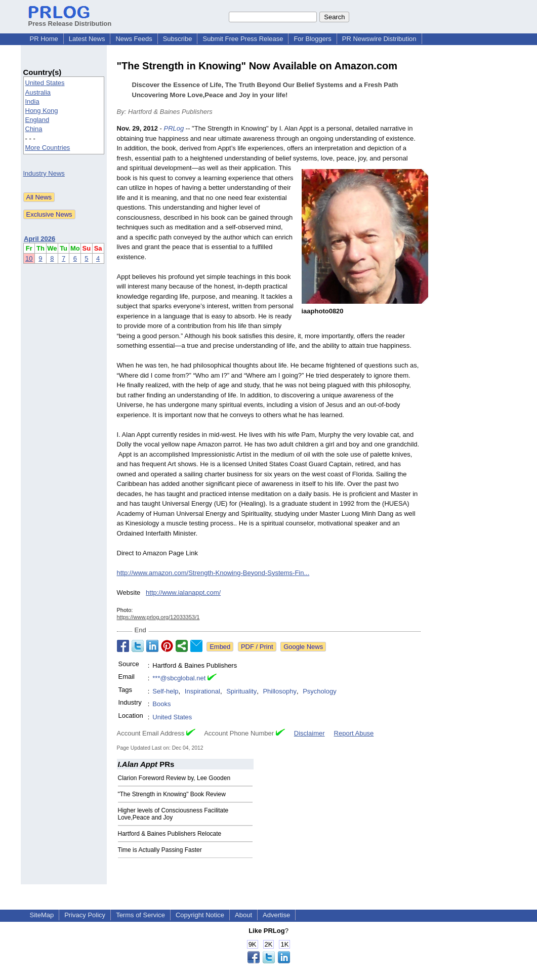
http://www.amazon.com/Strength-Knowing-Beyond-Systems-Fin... (213, 573)
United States (45, 83)
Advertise (276, 915)
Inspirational (202, 691)
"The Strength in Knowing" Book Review (172, 794)
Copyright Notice (200, 915)
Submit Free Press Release (243, 39)
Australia (38, 92)
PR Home (44, 39)
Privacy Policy (85, 915)
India (32, 101)
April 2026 (39, 239)
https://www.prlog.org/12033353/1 (158, 617)
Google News (303, 647)
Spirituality (241, 691)
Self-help (165, 691)
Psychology (319, 691)
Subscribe (178, 39)
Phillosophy (280, 691)
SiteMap (42, 915)
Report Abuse (354, 733)
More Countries (48, 148)
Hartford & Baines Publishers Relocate (170, 834)
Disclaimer (309, 733)
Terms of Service (140, 915)
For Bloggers (312, 39)
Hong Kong (42, 111)
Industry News (44, 173)
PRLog (174, 128)
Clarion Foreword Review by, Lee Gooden (174, 778)
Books (161, 704)
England (37, 120)
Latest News (87, 39)
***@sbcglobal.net (179, 678)
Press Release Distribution (70, 20)
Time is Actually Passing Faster (160, 850)
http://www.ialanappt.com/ (183, 593)
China (34, 129)
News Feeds (134, 39)
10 (29, 258)
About (243, 915)
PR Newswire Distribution (379, 39)
